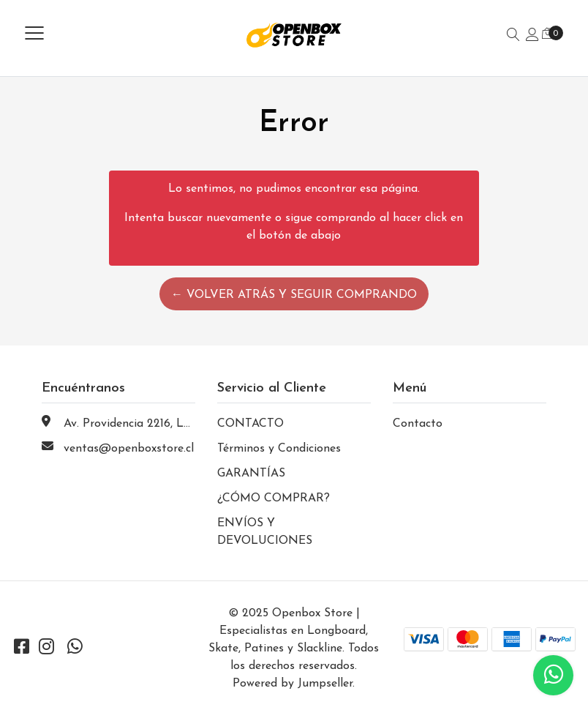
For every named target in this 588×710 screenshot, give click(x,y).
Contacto (418, 424)
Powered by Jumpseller (293, 684)
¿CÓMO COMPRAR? (274, 498)
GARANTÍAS (251, 474)
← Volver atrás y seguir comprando (294, 295)
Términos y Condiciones (279, 449)
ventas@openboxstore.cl (129, 449)
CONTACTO (250, 424)
